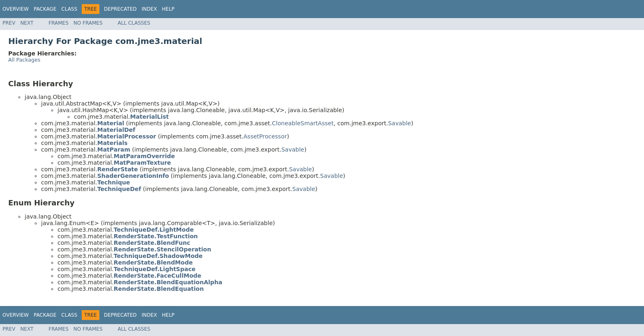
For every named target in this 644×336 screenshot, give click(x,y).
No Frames (88, 23)
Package (45, 9)
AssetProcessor (265, 136)
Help (168, 9)
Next (27, 23)
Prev (9, 23)
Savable (400, 123)
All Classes (134, 23)
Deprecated (120, 9)
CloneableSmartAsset (303, 123)
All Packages (24, 60)
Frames (59, 23)
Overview (16, 9)
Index (149, 9)
